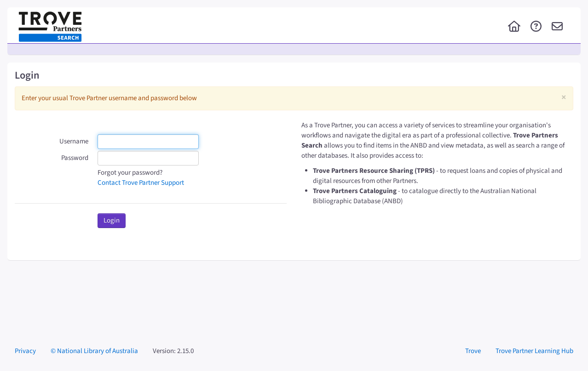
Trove (473, 351)
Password (75, 158)
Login (112, 220)
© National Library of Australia (94, 351)
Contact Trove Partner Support (141, 183)
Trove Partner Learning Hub (534, 351)
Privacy (25, 351)
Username (74, 141)
